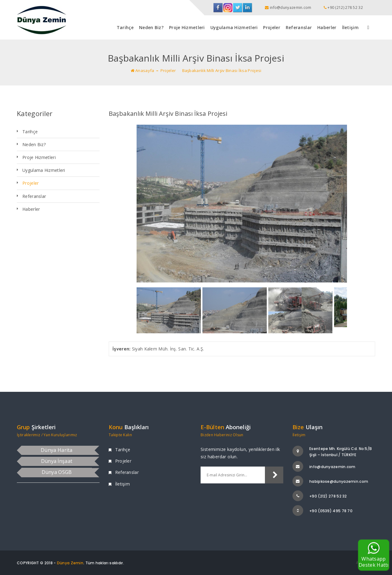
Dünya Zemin (70, 563)
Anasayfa (143, 70)
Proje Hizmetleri (187, 27)
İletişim (350, 27)
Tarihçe (125, 27)
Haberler (327, 27)
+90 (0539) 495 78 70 (331, 511)
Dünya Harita (57, 450)
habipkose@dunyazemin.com (339, 481)
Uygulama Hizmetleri (234, 27)
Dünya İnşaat (57, 461)
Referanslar (299, 27)
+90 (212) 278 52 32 (328, 496)
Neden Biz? (151, 27)
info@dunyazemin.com (332, 467)
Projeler (271, 27)
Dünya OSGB (57, 472)
